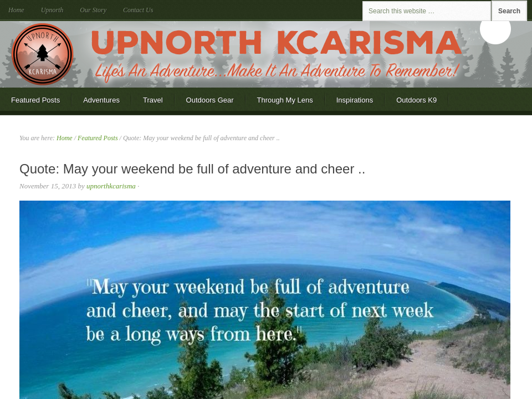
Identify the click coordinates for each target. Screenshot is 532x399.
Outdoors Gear (210, 100)
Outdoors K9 (416, 100)
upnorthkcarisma (111, 186)
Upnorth (52, 10)
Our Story (93, 10)
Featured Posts (35, 100)
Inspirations (355, 100)
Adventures (101, 100)
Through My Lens (285, 100)
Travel (153, 100)
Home (16, 10)
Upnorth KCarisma (266, 54)
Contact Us (138, 10)
